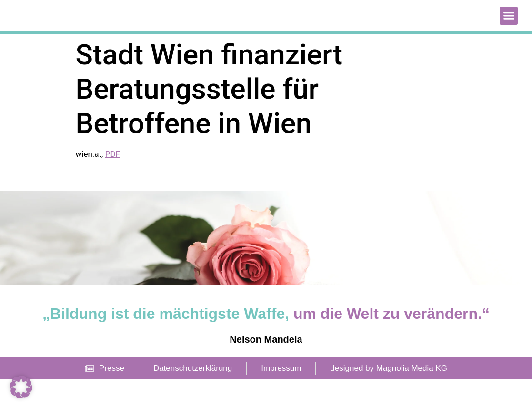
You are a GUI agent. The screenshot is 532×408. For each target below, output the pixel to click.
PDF (113, 183)
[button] (509, 30)
